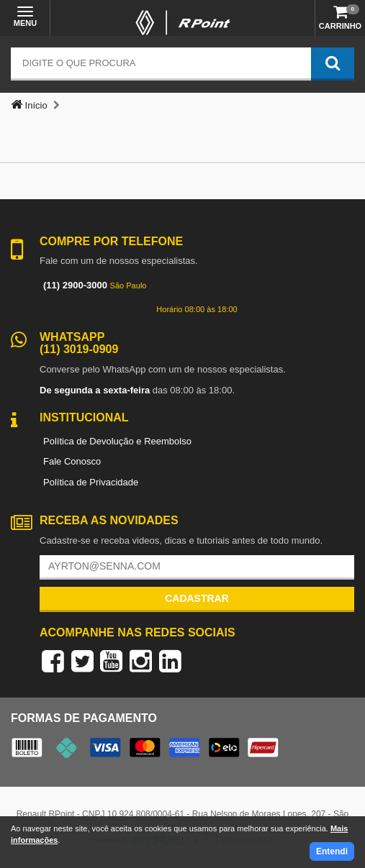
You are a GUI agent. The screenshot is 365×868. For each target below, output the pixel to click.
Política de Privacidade (91, 482)
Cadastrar (197, 598)
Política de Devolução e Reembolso (117, 441)
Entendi (332, 851)
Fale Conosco (72, 461)
